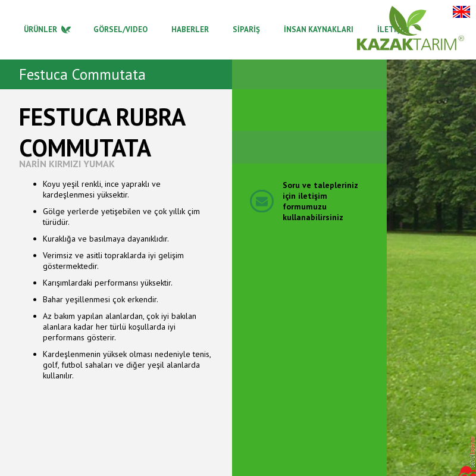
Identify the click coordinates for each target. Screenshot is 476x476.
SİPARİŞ (246, 29)
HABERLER (190, 29)
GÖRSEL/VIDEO (120, 29)
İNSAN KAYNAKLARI (319, 29)
